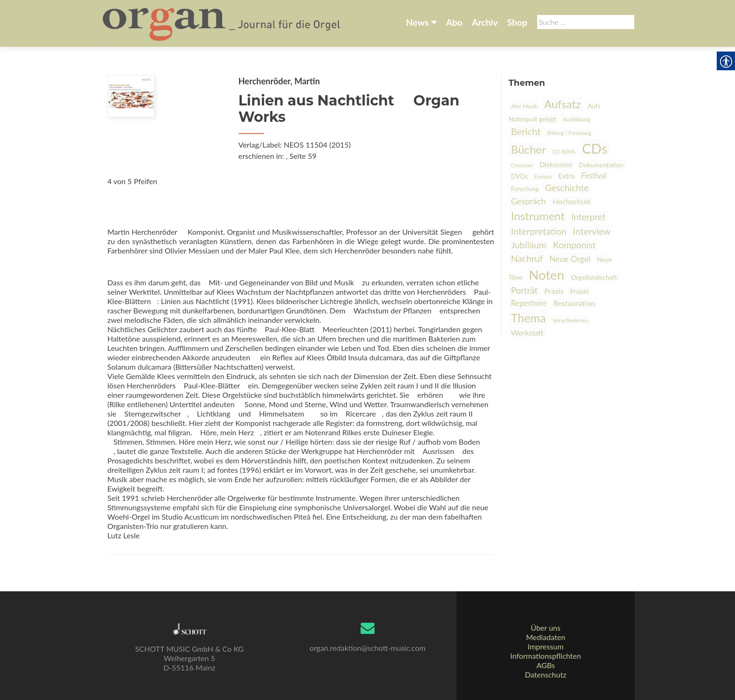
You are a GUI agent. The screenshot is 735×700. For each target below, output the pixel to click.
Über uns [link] (545, 628)
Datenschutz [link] (546, 674)
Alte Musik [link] (524, 106)
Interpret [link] (589, 217)
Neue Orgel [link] (570, 259)
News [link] (417, 22)
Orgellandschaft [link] (594, 277)
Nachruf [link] (527, 258)
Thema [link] (528, 318)
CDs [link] (595, 148)
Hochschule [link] (571, 201)
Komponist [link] (574, 245)
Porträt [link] (524, 290)
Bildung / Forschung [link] (569, 133)
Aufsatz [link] (563, 104)
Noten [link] (546, 275)
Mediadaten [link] (546, 637)
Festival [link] (594, 175)
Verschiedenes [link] (570, 320)
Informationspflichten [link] (546, 656)
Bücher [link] (529, 149)
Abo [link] (454, 22)
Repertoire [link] (529, 303)
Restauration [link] (574, 303)
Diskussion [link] (556, 164)
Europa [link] (543, 176)
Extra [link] (566, 176)
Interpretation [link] (539, 231)
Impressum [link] (546, 646)
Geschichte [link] (567, 188)
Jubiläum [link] (529, 245)
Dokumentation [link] (601, 165)
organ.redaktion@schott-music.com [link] (367, 648)
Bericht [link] (526, 131)
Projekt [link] (580, 291)
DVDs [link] (519, 176)
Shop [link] (517, 22)
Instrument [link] (538, 216)
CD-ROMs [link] (564, 152)
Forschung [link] (525, 189)
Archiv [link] (485, 22)
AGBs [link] (545, 665)
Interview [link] (592, 231)
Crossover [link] (522, 165)
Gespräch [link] (528, 201)
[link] (222, 22)
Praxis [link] (554, 291)
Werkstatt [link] (527, 332)
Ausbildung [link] (577, 119)
